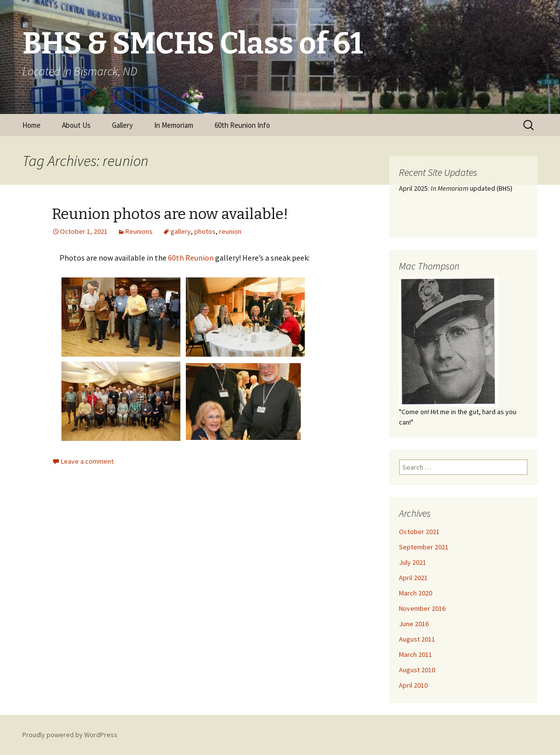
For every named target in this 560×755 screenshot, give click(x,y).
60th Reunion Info (242, 125)
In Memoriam (174, 125)
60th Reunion (191, 258)
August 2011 (417, 639)
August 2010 (417, 670)
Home (31, 125)
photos (205, 231)
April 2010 (413, 685)
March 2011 (416, 654)
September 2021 (424, 547)
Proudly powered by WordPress (70, 735)
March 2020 (416, 593)
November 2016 (422, 608)
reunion (230, 231)
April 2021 (413, 578)
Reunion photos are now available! (170, 214)
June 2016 (414, 624)
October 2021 (419, 532)
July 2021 (413, 562)
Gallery (122, 125)
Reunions (139, 231)
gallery (181, 231)
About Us (76, 125)
